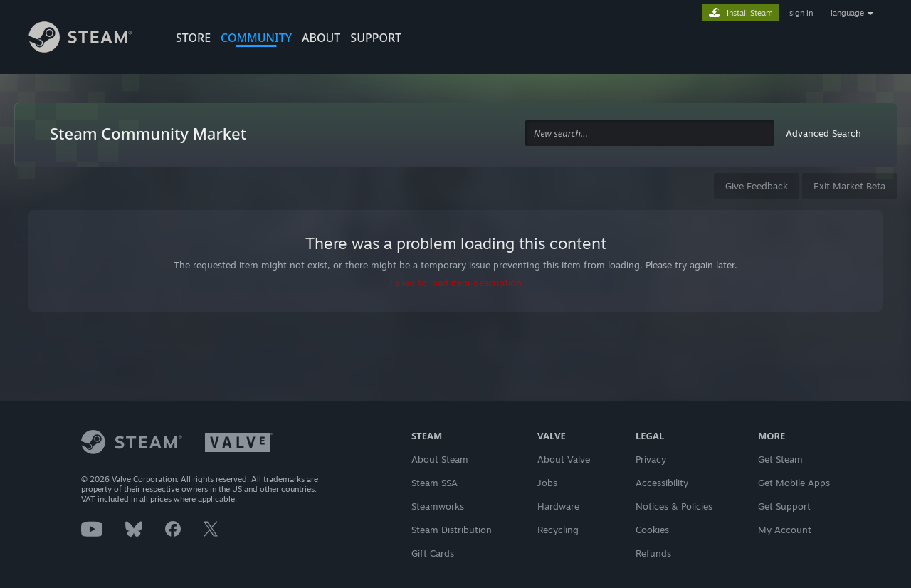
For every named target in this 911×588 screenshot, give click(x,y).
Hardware (558, 506)
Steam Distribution (452, 530)
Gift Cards (433, 553)
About (321, 38)
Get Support (784, 506)
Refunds (653, 553)
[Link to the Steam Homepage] (91, 39)
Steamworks (438, 506)
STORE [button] (193, 38)
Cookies (652, 530)
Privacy (651, 459)
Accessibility (662, 483)
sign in (801, 13)
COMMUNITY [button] (256, 38)
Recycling (558, 530)
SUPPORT (376, 38)
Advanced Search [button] (823, 133)
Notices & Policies (674, 506)
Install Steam (750, 13)
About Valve (564, 459)
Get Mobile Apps (794, 483)
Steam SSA (435, 483)
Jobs (547, 483)
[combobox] (650, 133)
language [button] (847, 13)
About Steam (440, 459)
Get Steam (780, 459)
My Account (785, 530)
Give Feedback (757, 186)
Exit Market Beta (849, 186)
